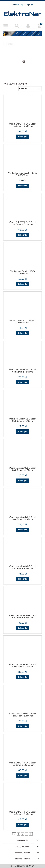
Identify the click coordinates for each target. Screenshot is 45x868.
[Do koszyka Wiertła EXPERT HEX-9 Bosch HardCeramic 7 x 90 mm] (23, 137)
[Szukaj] (17, 26)
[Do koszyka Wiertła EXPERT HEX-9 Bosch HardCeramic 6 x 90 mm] (23, 235)
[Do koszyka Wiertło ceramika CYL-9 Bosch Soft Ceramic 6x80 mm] (23, 530)
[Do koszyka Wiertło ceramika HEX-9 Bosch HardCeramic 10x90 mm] (23, 726)
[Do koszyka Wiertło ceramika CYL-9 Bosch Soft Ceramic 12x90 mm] (23, 628)
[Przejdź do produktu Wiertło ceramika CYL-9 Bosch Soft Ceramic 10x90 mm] (22, 552)
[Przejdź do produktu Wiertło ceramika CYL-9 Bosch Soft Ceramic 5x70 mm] (22, 454)
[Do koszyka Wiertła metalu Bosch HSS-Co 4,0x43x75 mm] (23, 333)
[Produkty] (6, 26)
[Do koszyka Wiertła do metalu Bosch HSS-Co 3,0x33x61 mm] (23, 186)
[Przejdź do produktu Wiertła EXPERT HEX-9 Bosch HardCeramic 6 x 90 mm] (22, 208)
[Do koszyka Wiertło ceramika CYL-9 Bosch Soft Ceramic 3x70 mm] (23, 382)
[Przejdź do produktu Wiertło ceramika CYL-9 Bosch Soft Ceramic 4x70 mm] (22, 405)
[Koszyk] (39, 26)
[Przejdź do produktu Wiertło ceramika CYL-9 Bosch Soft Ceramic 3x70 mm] (22, 356)
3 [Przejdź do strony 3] (22, 834)
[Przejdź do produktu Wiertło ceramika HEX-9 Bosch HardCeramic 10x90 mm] (22, 700)
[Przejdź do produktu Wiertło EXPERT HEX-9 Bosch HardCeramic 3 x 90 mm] (22, 798)
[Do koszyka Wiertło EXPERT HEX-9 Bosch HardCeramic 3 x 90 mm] (23, 825)
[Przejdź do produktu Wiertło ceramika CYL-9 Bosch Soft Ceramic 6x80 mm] (22, 503)
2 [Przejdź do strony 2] (18, 834)
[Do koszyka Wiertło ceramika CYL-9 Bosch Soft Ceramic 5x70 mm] (23, 481)
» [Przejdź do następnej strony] (35, 834)
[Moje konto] (28, 26)
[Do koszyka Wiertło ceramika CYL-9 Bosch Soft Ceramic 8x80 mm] (23, 677)
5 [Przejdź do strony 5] (31, 834)
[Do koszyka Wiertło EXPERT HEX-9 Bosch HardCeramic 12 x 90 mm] (23, 776)
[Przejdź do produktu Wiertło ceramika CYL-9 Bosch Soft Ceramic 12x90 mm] (22, 602)
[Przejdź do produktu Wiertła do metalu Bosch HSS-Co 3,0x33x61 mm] (22, 159)
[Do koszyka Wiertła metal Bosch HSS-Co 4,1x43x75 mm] (23, 284)
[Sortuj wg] (30, 89)
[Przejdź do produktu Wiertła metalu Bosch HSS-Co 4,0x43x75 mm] (22, 307)
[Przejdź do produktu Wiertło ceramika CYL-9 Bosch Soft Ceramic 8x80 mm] (22, 651)
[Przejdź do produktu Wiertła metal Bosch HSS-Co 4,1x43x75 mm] (22, 258)
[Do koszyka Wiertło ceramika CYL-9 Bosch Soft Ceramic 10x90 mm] (23, 579)
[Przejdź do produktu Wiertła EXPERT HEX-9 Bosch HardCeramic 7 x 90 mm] (22, 110)
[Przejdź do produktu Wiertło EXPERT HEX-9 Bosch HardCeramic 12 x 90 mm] (22, 749)
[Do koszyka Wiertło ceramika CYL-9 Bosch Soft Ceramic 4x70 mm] (23, 431)
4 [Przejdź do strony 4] (27, 834)
